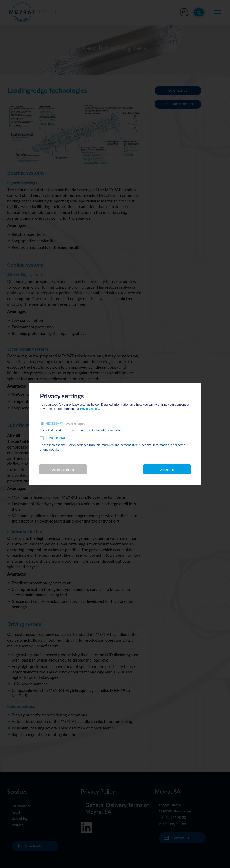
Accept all (167, 470)
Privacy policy (90, 409)
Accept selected (63, 470)
